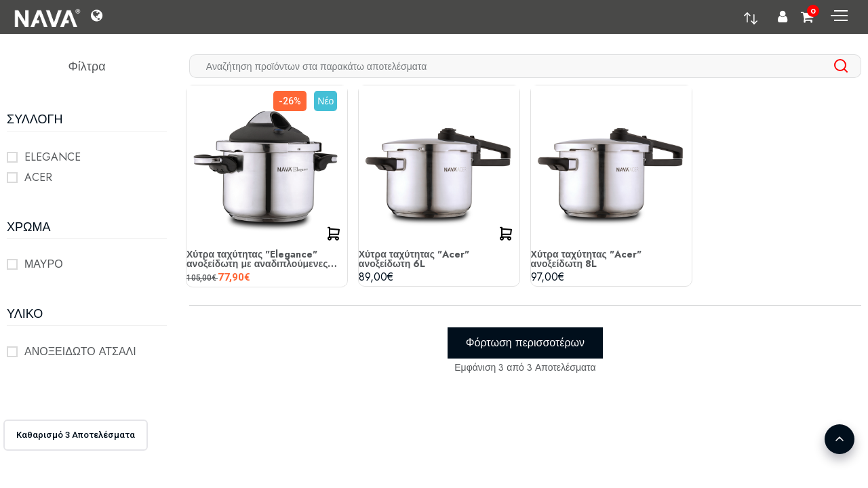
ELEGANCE (53, 157)
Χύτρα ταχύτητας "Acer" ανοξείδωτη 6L (414, 259)
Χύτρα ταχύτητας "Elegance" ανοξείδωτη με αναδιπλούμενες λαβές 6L (257, 259)
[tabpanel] (525, 230)
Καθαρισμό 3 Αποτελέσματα (76, 435)
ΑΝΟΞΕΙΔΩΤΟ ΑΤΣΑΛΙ (80, 351)
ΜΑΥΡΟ (44, 264)
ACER (38, 177)
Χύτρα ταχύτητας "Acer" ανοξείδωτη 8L (586, 259)
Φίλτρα (86, 66)
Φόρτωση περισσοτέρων (525, 343)
